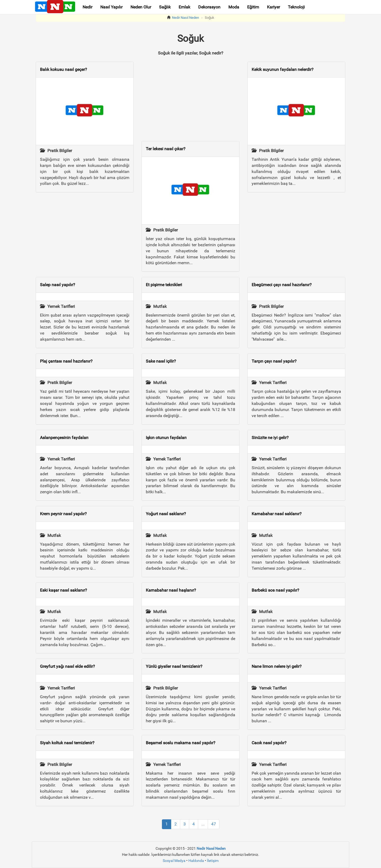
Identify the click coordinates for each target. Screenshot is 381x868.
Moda (234, 7)
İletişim (213, 861)
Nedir (87, 7)
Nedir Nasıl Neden (185, 18)
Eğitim (253, 7)
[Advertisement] (85, 235)
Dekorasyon (209, 7)
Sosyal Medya (174, 861)
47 (214, 824)
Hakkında (196, 861)
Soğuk (210, 18)
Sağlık (165, 7)
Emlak (184, 7)
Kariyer (273, 7)
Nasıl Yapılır (111, 7)
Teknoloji (296, 7)
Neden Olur (141, 7)
